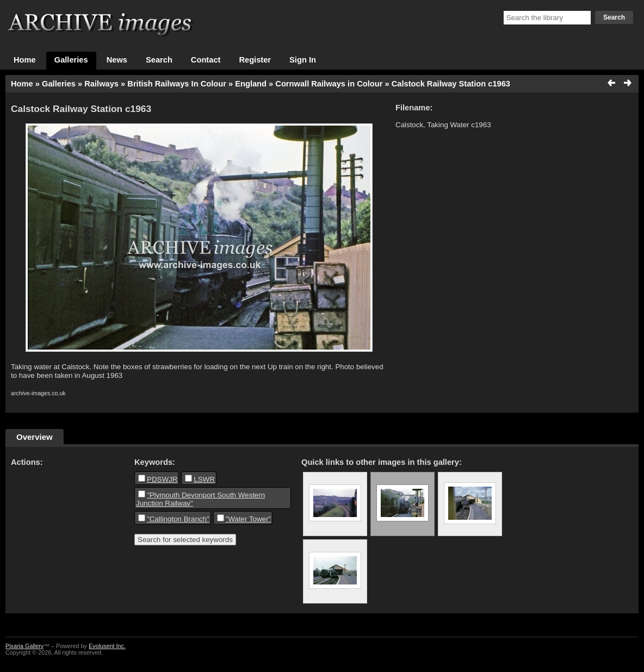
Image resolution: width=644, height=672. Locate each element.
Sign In (303, 60)
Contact (206, 60)
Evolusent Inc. (107, 646)
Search (614, 17)
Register (255, 60)
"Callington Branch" (178, 519)
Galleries (71, 60)
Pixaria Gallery (24, 646)
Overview (35, 437)
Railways (101, 84)
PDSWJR (162, 479)
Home (25, 60)
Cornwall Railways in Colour (329, 84)
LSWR (204, 479)
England (251, 84)
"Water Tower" (249, 519)
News (117, 60)
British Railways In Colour (177, 84)
